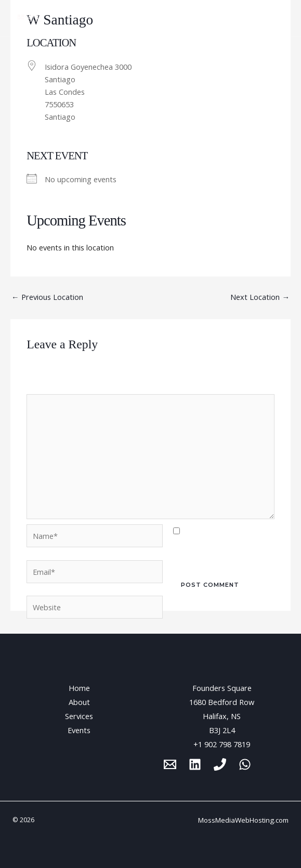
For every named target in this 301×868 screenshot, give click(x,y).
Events (79, 730)
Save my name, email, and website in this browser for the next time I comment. (223, 545)
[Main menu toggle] (280, 18)
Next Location (260, 297)
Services (79, 716)
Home (79, 688)
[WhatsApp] (245, 764)
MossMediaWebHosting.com (243, 820)
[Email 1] (170, 764)
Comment (47, 387)
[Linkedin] (195, 764)
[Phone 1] (220, 764)
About (79, 702)
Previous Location (47, 297)
